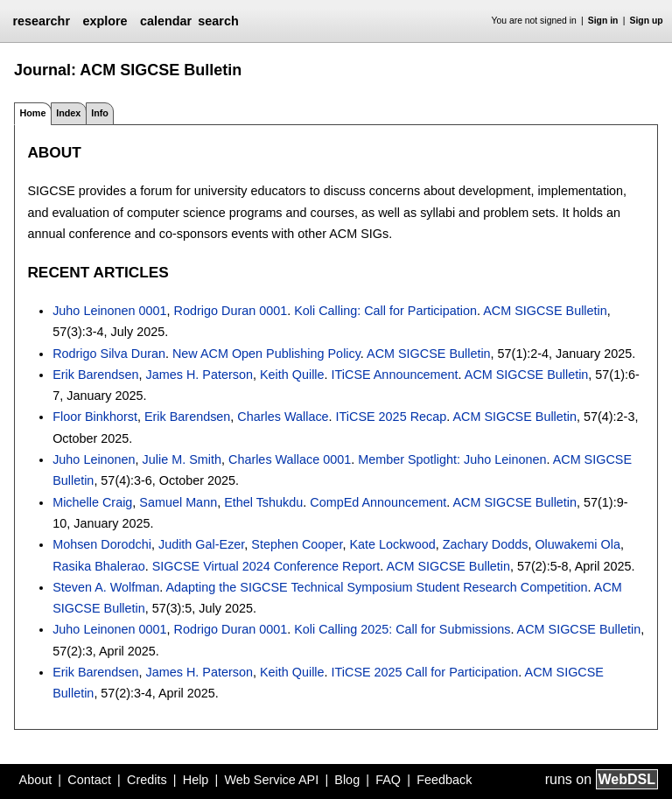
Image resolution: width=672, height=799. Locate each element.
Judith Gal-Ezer (201, 544)
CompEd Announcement (378, 502)
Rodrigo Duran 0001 (231, 311)
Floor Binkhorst (95, 417)
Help (196, 780)
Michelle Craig (92, 502)
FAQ (388, 780)
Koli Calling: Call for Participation (385, 311)
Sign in (603, 21)
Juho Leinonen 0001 (109, 311)
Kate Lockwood (392, 544)
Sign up (647, 21)
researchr (41, 21)
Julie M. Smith (182, 459)
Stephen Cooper (297, 544)
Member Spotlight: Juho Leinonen (452, 459)
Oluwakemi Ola (577, 544)
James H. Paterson (199, 375)
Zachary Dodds (486, 544)
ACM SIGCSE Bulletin (545, 311)
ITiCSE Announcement (395, 375)
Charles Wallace (283, 417)
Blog (347, 780)
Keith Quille (292, 375)
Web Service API (271, 780)
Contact (89, 780)
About (36, 780)
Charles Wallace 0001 (290, 459)
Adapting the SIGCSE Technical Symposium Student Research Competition (377, 587)
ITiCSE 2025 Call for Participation (425, 672)
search (218, 21)
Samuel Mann (178, 502)
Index (68, 113)
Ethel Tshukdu (263, 502)
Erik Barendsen (95, 375)
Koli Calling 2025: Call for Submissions (402, 629)
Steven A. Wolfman (106, 587)
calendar (166, 21)
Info (100, 113)
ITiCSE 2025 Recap (392, 417)
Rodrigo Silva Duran (109, 354)
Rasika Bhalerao (99, 566)
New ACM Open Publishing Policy (266, 354)
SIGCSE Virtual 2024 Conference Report (266, 566)
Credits (147, 780)
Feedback (444, 780)
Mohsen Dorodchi (102, 544)
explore (105, 21)
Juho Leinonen (94, 459)
